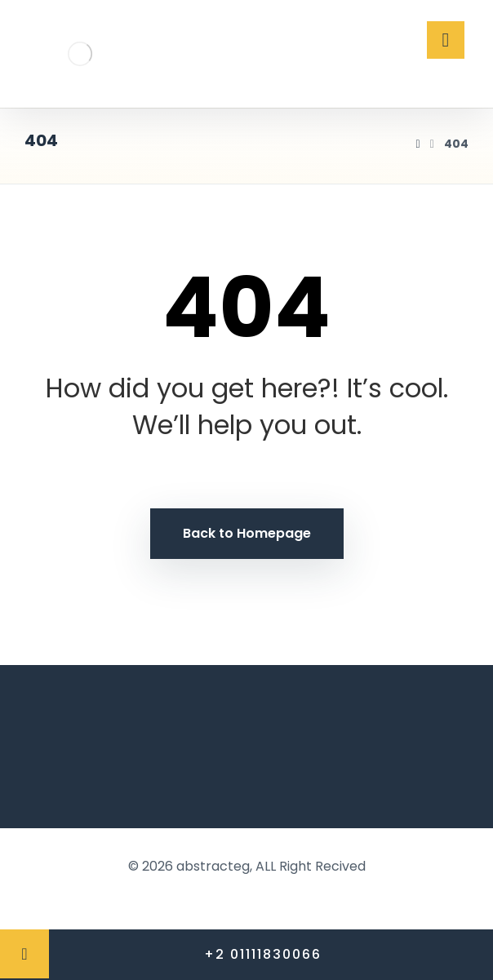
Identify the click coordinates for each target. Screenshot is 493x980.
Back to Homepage (247, 533)
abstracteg (213, 866)
